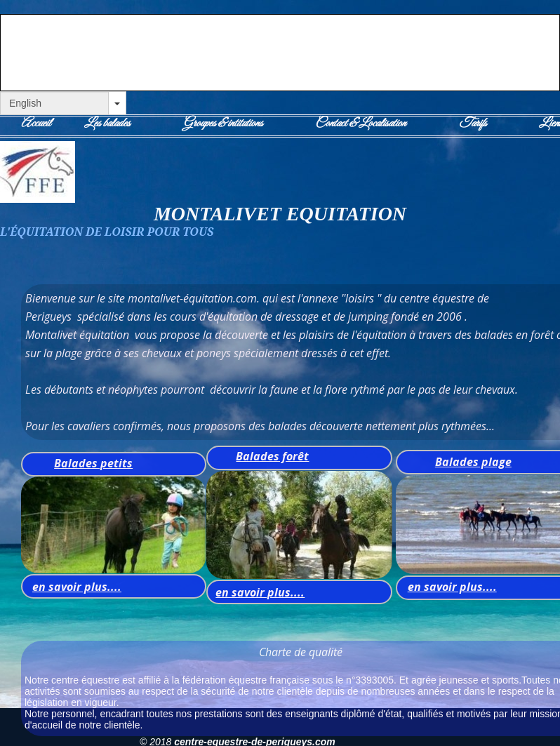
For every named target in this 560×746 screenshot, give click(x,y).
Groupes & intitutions (223, 124)
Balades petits (93, 463)
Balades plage (473, 462)
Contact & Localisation (360, 124)
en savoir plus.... (77, 587)
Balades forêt (272, 456)
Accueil (36, 124)
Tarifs (473, 124)
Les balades (107, 124)
